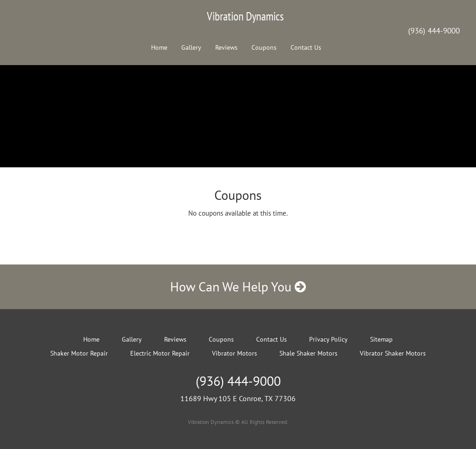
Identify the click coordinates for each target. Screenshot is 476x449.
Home (159, 47)
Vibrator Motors (235, 353)
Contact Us (306, 47)
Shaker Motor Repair (79, 353)
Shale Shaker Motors (308, 353)
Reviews (226, 47)
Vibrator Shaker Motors (393, 353)
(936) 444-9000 (434, 31)
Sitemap (381, 339)
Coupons (264, 47)
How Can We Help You (238, 287)
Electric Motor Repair (160, 353)
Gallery (191, 47)
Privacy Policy (328, 339)
